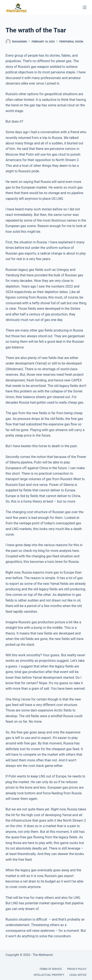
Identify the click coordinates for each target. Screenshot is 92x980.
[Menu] (85, 7)
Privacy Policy (77, 969)
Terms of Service (51, 969)
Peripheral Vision (71, 42)
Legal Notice (78, 975)
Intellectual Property (49, 975)
